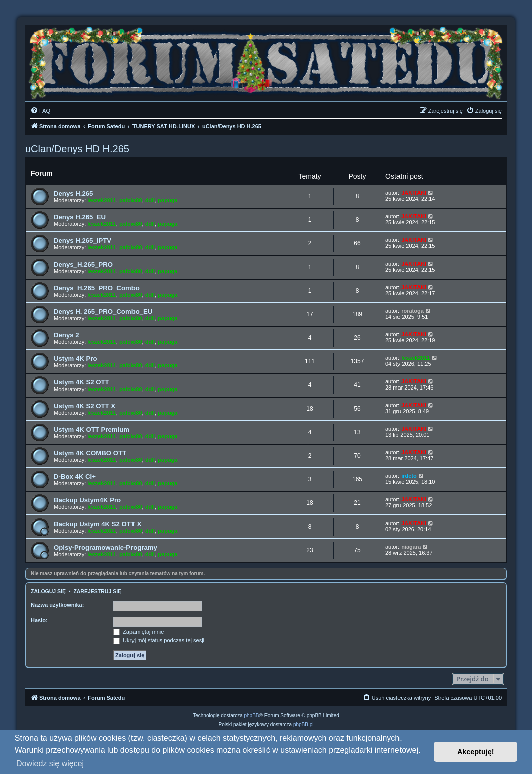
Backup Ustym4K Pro (87, 500)
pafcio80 (131, 200)
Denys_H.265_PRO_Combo (97, 288)
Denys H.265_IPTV (83, 241)
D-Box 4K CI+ (75, 477)
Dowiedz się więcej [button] (50, 764)
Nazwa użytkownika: (57, 605)
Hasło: (39, 620)
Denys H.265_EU (80, 217)
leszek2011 (102, 200)
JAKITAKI (414, 193)
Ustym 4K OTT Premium (92, 429)
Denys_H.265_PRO (83, 264)
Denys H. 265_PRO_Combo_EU (103, 311)
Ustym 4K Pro (75, 359)
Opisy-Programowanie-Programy (105, 547)
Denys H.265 (73, 193)
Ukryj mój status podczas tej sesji (159, 640)
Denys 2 (66, 335)
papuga (167, 200)
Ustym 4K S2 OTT (82, 382)
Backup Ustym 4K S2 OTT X (97, 524)
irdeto (409, 476)
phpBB (252, 716)
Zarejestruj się (97, 591)
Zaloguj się (48, 591)
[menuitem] (40, 111)
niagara (411, 547)
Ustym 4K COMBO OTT (90, 453)
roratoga (412, 311)
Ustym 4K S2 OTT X (85, 406)
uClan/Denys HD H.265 (77, 149)
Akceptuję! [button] (476, 752)
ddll (150, 200)
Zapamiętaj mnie (139, 632)
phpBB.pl (303, 725)
